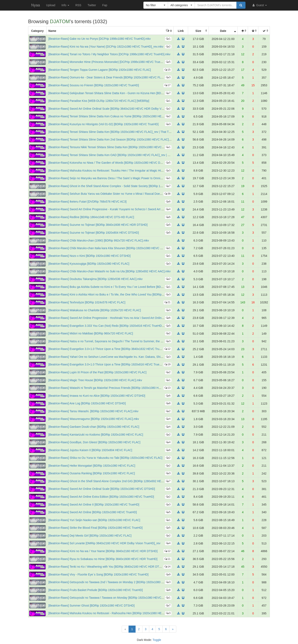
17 (167, 85)
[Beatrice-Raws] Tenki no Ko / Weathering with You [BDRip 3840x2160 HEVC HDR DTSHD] (107, 567)
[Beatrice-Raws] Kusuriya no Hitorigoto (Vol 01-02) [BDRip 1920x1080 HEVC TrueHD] (103, 124)
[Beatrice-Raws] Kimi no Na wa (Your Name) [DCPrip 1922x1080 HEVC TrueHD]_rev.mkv (106, 47)
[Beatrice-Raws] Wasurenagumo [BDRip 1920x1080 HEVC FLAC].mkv (94, 419)
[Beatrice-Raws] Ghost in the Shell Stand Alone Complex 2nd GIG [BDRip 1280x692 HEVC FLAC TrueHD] (117, 481)
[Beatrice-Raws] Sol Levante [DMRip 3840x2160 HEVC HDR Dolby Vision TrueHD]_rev (104, 543)
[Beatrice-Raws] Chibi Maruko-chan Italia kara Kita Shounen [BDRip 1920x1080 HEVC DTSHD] (110, 248)
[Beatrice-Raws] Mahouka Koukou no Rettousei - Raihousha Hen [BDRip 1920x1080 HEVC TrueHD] (113, 613)
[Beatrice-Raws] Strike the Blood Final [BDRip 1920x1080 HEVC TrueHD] (95, 528)
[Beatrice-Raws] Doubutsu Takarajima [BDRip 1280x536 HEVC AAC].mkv (95, 279)
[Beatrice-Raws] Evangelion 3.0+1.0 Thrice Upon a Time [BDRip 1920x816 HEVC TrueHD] (106, 364)
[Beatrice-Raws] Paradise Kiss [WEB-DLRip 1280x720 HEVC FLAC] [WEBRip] (99, 101)
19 (167, 364)
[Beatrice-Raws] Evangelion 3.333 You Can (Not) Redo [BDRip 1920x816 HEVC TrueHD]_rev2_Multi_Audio (117, 326)
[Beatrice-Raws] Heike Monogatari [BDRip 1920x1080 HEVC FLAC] (92, 466)
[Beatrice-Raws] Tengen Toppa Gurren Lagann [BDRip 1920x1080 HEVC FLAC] (100, 70)
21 (167, 302)
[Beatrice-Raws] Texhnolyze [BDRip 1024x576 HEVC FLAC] (87, 302)
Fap (105, 5)
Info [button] (65, 5)
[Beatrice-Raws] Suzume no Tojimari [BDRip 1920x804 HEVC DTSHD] (94, 233)
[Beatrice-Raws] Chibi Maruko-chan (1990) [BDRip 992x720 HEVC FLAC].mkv (99, 240)
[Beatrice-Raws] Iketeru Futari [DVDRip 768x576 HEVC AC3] (87, 202)
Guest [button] (259, 5)
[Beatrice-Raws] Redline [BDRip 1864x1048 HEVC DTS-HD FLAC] (91, 217)
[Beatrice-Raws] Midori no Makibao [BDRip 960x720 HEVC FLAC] (91, 333)
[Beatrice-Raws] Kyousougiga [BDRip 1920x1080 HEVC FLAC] (89, 264)
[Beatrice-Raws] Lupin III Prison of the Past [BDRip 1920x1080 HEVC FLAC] (97, 372)
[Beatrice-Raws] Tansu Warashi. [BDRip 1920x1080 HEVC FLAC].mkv (93, 411)
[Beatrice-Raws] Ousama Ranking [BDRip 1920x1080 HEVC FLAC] (92, 473)
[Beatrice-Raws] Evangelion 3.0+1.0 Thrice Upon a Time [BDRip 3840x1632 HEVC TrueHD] (107, 349)
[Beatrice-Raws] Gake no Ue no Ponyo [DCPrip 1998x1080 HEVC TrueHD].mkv (100, 39)
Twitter (92, 5)
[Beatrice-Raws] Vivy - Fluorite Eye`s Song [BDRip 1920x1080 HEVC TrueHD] (98, 574)
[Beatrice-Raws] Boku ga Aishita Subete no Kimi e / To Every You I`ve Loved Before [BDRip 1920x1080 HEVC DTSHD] (125, 287)
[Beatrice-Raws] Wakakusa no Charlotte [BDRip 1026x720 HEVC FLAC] (95, 310)
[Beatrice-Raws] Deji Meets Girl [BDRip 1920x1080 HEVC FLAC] (90, 536)
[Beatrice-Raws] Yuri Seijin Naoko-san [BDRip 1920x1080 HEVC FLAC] (94, 520)
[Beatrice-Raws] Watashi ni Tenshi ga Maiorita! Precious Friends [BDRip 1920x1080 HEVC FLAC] (111, 388)
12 (167, 349)
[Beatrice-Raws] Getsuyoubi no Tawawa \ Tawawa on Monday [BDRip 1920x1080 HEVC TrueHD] (111, 598)
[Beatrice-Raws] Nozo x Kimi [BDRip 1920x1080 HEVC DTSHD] (89, 256)
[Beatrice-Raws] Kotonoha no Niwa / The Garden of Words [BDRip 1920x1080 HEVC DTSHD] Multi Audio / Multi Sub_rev (126, 163)
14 (167, 567)
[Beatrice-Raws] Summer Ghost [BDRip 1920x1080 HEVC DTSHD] (91, 606)
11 (167, 559)
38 (167, 194)
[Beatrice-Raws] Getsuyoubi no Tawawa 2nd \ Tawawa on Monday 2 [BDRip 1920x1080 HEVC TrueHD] (115, 582)
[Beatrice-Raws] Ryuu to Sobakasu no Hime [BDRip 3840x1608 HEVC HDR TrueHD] (103, 559)
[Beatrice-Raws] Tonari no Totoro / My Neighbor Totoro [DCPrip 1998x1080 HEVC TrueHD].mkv (109, 54)
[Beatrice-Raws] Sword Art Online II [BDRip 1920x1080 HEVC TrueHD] (94, 505)
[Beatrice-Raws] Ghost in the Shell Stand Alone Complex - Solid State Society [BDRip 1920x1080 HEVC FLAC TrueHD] (125, 186)
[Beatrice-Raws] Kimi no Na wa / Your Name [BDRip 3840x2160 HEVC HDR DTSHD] (103, 551)
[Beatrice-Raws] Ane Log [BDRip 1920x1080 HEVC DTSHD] (87, 403)
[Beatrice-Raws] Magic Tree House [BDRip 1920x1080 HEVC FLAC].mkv (95, 380)
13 (167, 388)
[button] (156, 5)
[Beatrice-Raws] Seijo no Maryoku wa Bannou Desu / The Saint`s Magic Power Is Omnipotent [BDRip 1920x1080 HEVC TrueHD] (131, 178)
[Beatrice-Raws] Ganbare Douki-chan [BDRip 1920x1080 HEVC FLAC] (94, 427)
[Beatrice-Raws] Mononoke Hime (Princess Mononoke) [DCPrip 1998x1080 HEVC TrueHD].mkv (110, 62)
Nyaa (36, 5)
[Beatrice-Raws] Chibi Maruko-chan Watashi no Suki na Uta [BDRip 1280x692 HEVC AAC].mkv (110, 271)
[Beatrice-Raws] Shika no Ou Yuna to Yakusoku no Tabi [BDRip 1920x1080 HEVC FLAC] (105, 458)
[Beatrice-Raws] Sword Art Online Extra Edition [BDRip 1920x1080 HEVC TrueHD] (101, 497)
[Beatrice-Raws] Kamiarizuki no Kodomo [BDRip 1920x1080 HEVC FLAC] (96, 435)
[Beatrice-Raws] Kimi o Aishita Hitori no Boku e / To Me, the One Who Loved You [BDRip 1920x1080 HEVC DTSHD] (123, 294)
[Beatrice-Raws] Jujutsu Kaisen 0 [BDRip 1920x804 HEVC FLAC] (90, 450)
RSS (78, 5)
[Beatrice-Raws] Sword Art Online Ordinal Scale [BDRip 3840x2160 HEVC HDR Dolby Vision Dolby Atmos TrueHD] (122, 109)
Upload (51, 5)
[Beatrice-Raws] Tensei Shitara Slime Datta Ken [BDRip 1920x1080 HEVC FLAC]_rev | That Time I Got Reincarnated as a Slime (131, 132)
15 (167, 70)
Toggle (157, 640)
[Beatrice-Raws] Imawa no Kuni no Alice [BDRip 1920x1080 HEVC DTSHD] (97, 396)
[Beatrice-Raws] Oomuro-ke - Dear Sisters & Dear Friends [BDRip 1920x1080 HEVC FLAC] (107, 77)
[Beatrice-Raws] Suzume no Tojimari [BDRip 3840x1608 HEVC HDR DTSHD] (98, 225)
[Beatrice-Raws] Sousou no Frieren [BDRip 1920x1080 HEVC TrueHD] (94, 85)
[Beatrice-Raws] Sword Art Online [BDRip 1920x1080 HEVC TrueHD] (93, 512)
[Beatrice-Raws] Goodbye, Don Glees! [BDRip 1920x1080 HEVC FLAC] (94, 442)
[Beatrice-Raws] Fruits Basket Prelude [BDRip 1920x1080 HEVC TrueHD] (96, 590)
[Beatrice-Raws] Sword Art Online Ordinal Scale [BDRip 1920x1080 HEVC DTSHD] (102, 489)
